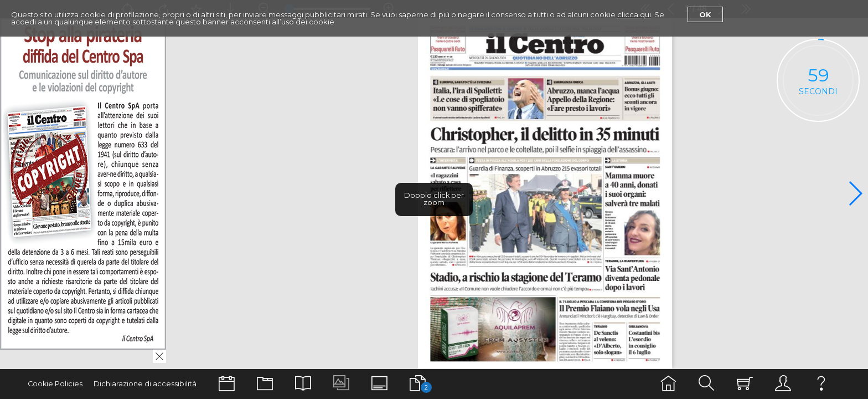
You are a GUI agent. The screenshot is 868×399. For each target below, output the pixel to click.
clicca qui (634, 14)
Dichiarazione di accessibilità (145, 384)
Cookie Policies (55, 384)
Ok (705, 14)
